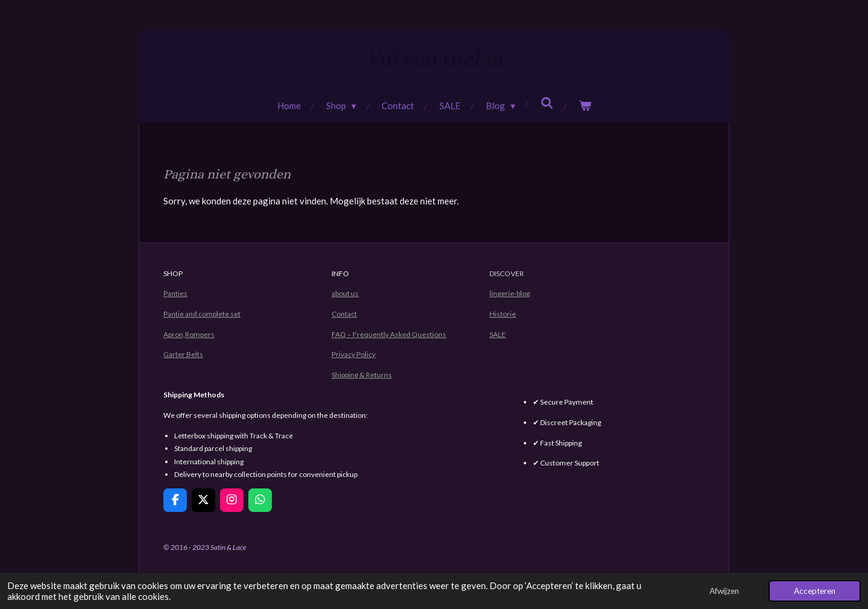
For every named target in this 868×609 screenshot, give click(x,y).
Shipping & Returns (362, 375)
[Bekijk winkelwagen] (585, 106)
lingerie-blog (510, 293)
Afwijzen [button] (724, 591)
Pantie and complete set (202, 314)
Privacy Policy (354, 354)
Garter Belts (183, 354)
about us (345, 293)
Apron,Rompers (189, 334)
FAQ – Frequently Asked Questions (389, 334)
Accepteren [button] (815, 591)
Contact (344, 314)
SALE (498, 334)
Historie (503, 314)
